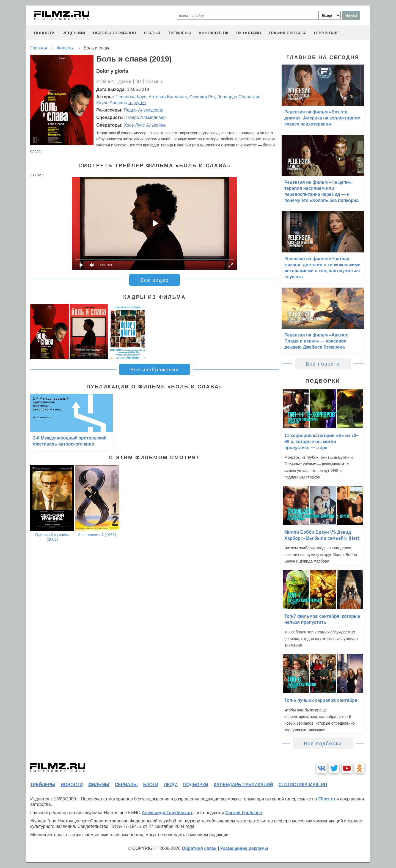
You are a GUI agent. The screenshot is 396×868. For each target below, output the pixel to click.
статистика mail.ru (303, 785)
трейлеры (180, 33)
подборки (196, 785)
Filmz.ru (327, 799)
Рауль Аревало (112, 103)
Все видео (155, 280)
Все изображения (155, 370)
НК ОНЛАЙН (249, 33)
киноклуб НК (214, 33)
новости (44, 33)
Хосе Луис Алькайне (145, 125)
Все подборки (323, 744)
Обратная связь (199, 848)
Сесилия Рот (202, 97)
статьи (152, 33)
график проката (287, 33)
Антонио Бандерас (168, 97)
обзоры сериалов (115, 33)
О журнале (326, 33)
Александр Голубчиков (167, 813)
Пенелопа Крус (131, 97)
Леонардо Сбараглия (239, 97)
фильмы (99, 785)
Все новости (323, 364)
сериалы (126, 785)
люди (171, 785)
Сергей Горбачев (244, 813)
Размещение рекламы (244, 848)
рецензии (74, 33)
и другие (137, 103)
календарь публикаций (243, 785)
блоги (151, 785)
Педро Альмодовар (144, 110)
